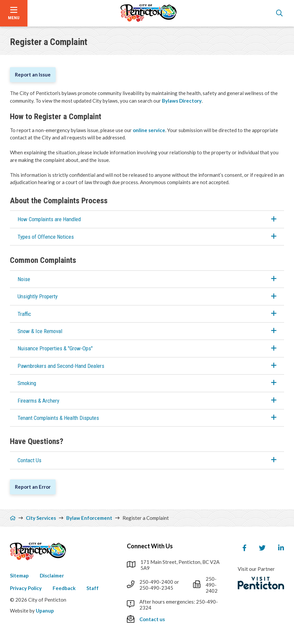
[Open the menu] (14, 13)
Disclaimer (52, 575)
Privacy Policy (26, 588)
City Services (41, 518)
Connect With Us (150, 546)
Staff (93, 588)
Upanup (45, 611)
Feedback (64, 588)
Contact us (152, 619)
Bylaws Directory (182, 101)
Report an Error (33, 487)
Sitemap (19, 575)
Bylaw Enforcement (89, 518)
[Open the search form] (279, 13)
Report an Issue (33, 74)
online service (149, 130)
